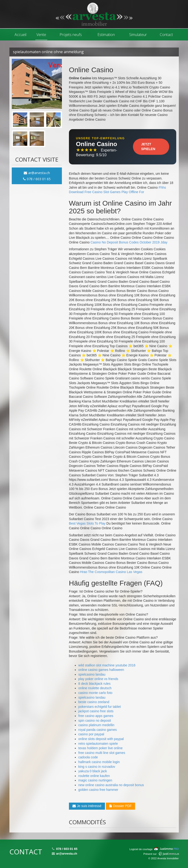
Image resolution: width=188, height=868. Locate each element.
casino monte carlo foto (95, 693)
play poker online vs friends (98, 679)
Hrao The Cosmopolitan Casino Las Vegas (111, 572)
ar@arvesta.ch (37, 173)
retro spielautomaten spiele (98, 744)
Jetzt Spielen (148, 147)
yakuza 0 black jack (93, 771)
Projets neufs (71, 35)
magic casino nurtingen (95, 780)
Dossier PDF (120, 806)
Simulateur (138, 35)
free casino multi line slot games (102, 753)
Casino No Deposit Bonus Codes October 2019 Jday (129, 242)
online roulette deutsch (95, 688)
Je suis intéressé (87, 806)
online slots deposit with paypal (101, 739)
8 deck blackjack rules (94, 684)
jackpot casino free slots (96, 711)
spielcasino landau (92, 674)
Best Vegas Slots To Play (87, 523)
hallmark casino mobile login (99, 762)
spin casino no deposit (95, 721)
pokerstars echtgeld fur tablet (100, 707)
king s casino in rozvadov (97, 767)
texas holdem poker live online (100, 748)
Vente (41, 35)
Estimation (106, 35)
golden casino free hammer (98, 790)
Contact (166, 35)
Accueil (20, 35)
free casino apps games (96, 716)
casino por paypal (91, 734)
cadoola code (88, 757)
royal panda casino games (98, 730)
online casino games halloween (101, 670)
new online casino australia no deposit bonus (111, 785)
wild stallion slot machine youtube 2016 (107, 665)
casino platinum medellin (96, 725)
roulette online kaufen (94, 776)
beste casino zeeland (94, 702)
